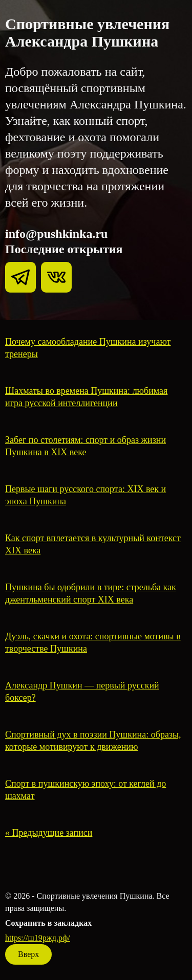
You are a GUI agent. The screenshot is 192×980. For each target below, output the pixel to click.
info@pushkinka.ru (56, 234)
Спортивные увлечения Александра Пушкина (87, 32)
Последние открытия (64, 249)
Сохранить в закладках (48, 923)
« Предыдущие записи (49, 833)
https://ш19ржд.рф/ (38, 938)
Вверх (28, 954)
